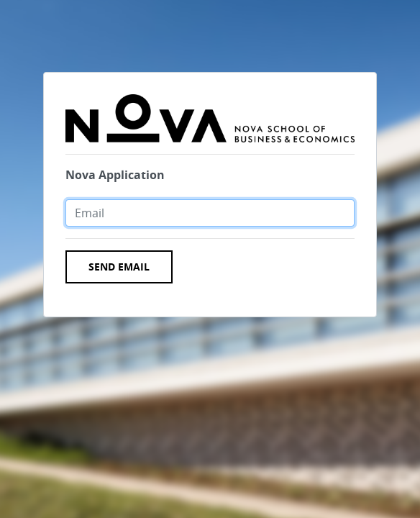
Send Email (119, 267)
